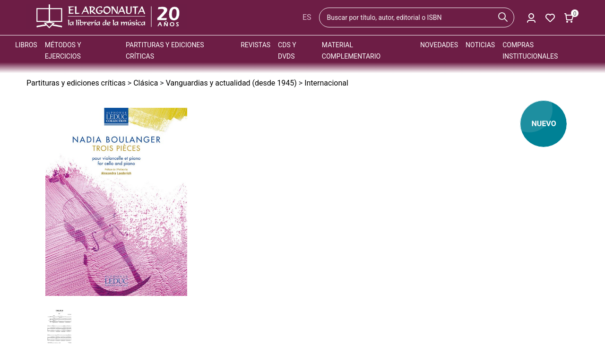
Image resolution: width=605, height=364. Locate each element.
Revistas (255, 45)
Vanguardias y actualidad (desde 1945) (231, 83)
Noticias (480, 45)
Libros (26, 45)
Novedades (439, 45)
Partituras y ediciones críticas (76, 83)
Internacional (326, 83)
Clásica (146, 83)
